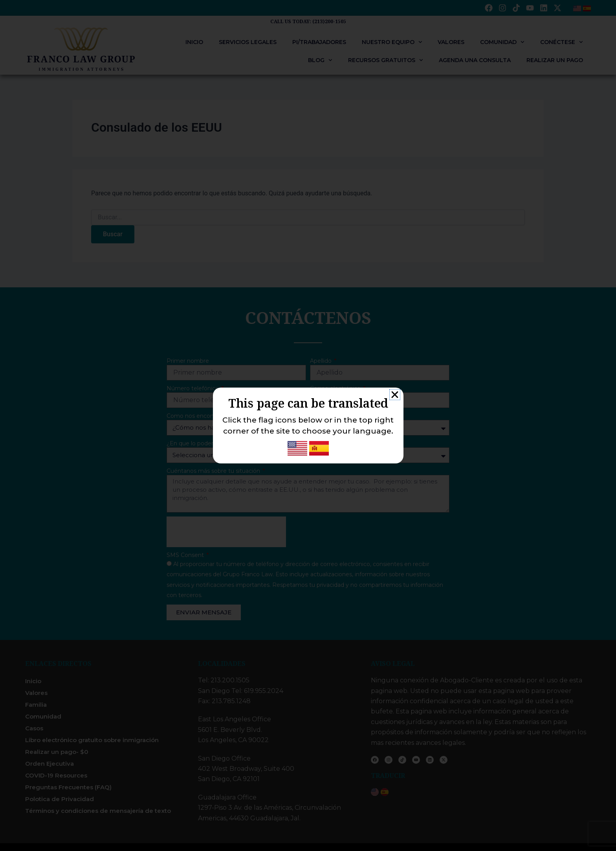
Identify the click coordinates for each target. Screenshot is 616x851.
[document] (308, 425)
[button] (395, 395)
